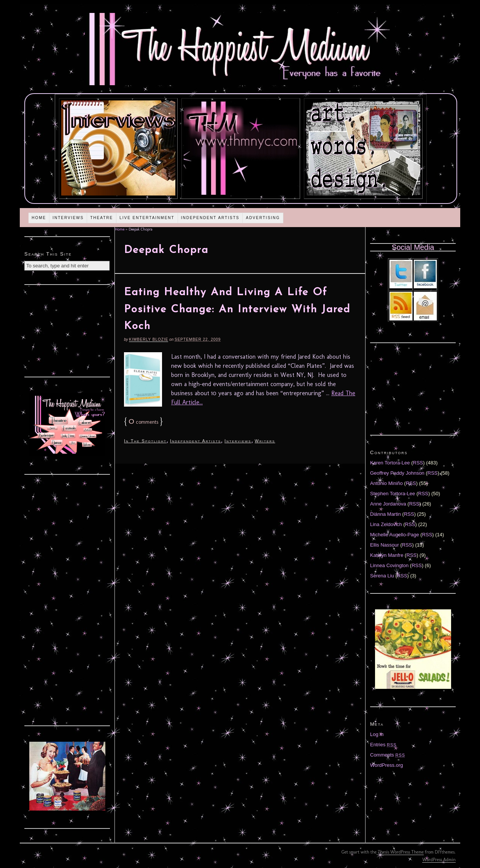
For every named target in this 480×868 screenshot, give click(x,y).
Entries (383, 745)
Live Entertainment (147, 218)
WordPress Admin (439, 860)
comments (143, 422)
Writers (265, 441)
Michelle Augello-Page (395, 535)
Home (39, 218)
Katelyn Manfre (387, 555)
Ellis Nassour (385, 545)
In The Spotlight (145, 441)
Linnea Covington (389, 565)
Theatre (102, 218)
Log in (377, 734)
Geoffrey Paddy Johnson (397, 473)
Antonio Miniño (386, 483)
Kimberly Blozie (149, 339)
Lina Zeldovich (386, 524)
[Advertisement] (67, 330)
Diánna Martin (385, 514)
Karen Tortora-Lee (390, 463)
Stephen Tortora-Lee (393, 494)
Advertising (263, 218)
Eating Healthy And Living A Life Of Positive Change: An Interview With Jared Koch (237, 310)
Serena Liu (382, 576)
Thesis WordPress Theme (401, 852)
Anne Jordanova (388, 504)
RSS (418, 463)
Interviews (68, 218)
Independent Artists (210, 218)
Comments (388, 755)
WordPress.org (386, 765)
